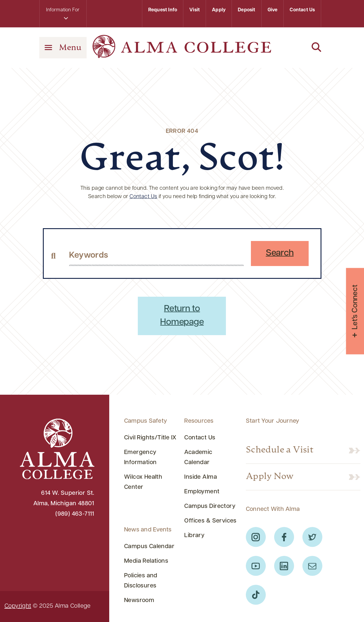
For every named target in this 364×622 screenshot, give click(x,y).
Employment (202, 492)
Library (194, 536)
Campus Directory (210, 506)
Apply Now (270, 477)
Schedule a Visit (280, 450)
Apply (219, 10)
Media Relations (146, 561)
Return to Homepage (182, 316)
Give (273, 10)
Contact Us (302, 10)
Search (280, 253)
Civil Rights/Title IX (150, 438)
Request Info (163, 10)
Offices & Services (210, 521)
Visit (195, 10)
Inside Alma (201, 477)
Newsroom (139, 601)
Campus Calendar (149, 547)
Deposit (246, 10)
